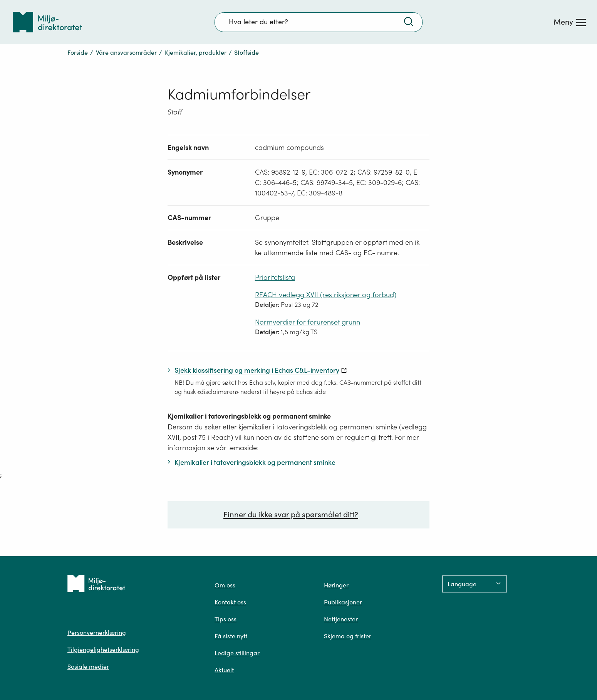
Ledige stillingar (237, 653)
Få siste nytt (231, 636)
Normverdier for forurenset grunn (308, 322)
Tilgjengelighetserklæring (103, 650)
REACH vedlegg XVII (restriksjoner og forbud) (326, 295)
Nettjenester (341, 619)
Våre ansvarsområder (126, 52)
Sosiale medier (88, 666)
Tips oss (226, 619)
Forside (78, 52)
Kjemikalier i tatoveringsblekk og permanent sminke (249, 416)
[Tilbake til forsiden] (47, 22)
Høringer (336, 585)
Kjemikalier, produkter (196, 52)
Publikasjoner (343, 602)
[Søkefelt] (319, 22)
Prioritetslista (275, 277)
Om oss (225, 585)
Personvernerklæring (97, 633)
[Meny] (570, 22)
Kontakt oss (230, 602)
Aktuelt (224, 670)
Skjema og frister (348, 636)
